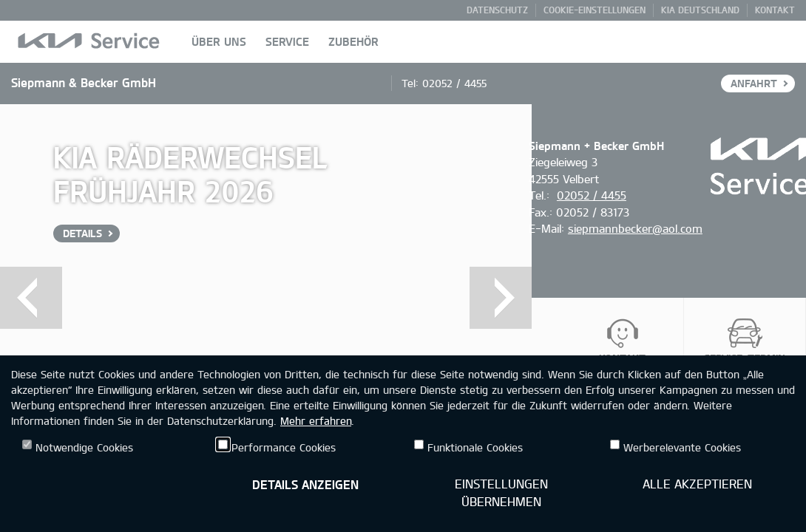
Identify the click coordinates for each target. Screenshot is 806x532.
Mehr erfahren (316, 421)
